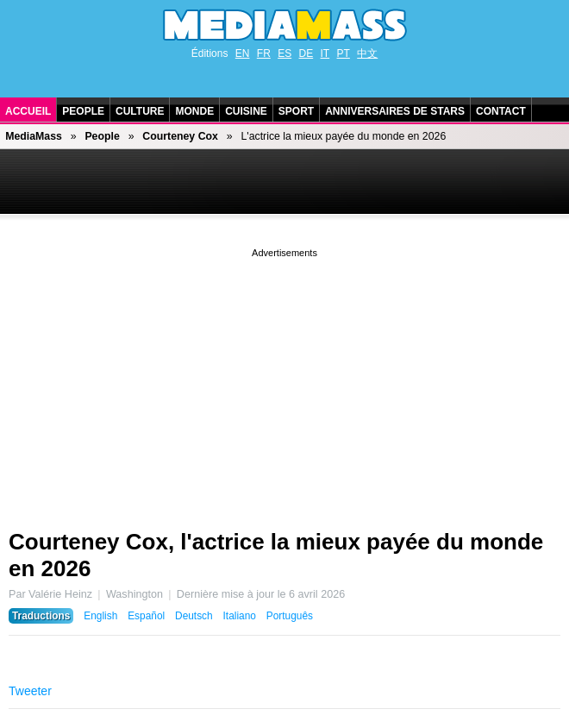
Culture (140, 111)
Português (290, 616)
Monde (194, 111)
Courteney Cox (180, 136)
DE (306, 53)
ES (284, 53)
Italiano (240, 616)
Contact (501, 111)
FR (264, 53)
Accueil (28, 111)
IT (325, 53)
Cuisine (246, 111)
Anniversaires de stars (395, 111)
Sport (296, 111)
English (100, 616)
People (83, 111)
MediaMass (34, 136)
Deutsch (194, 616)
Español (146, 616)
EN (243, 53)
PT (344, 53)
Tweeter (30, 691)
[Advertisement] (284, 382)
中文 (367, 53)
